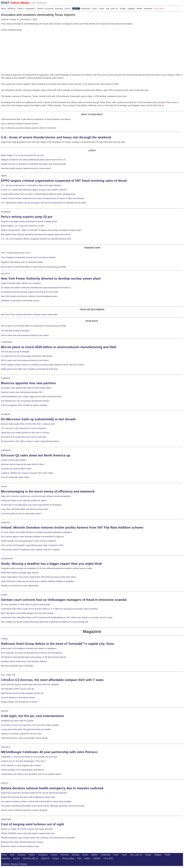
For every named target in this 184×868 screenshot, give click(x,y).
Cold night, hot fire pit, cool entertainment (32, 716)
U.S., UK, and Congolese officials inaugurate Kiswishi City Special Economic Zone (36, 239)
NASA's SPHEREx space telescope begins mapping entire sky (28, 833)
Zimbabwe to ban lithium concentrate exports (20, 301)
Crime (94, 9)
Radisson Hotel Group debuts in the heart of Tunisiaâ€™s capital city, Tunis (58, 644)
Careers (40, 9)
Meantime (148, 9)
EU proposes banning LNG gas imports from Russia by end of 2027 (30, 292)
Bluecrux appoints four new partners (28, 383)
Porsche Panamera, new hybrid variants (18, 698)
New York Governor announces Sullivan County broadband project (29, 296)
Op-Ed (67, 9)
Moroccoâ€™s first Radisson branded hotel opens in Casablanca (29, 648)
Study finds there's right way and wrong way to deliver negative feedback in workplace (38, 581)
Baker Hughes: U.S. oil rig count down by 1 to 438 (22, 226)
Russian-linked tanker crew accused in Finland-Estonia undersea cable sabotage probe (38, 194)
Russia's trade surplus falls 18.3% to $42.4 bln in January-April (28, 424)
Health (140, 9)
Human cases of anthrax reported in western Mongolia (24, 810)
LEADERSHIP (7, 559)
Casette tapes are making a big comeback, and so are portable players (31, 774)
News (3, 9)
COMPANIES (7, 342)
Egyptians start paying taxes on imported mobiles (22, 262)
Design (123, 9)
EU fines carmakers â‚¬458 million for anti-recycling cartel (26, 604)
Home (4, 855)
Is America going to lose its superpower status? (21, 514)
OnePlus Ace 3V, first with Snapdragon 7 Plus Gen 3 (23, 761)
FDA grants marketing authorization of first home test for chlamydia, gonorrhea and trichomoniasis (43, 806)
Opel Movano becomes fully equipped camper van (22, 693)
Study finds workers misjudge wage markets (20, 573)
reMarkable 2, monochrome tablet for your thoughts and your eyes (29, 757)
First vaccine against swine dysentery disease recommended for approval (32, 537)
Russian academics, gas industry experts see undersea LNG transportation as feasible (38, 838)
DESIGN (5, 711)
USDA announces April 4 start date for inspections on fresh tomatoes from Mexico (36, 119)
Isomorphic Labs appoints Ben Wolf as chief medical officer (26, 388)
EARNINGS (6, 450)
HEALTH (5, 783)
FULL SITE (108, 858)
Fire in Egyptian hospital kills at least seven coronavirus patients (28, 257)
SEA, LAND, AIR (8, 675)
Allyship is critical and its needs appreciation (20, 586)
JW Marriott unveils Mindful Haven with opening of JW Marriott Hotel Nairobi (33, 657)
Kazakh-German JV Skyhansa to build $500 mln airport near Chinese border (34, 164)
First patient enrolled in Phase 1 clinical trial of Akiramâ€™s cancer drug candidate (36, 801)
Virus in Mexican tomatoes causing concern (20, 124)
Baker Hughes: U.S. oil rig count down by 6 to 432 (22, 155)
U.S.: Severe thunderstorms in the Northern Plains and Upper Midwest (31, 185)
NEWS (4, 176)
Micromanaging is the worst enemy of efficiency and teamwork (48, 491)
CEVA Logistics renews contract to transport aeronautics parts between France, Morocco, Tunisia (42, 365)
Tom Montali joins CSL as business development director (25, 401)
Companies (30, 9)
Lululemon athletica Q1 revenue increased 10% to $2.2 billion (27, 473)
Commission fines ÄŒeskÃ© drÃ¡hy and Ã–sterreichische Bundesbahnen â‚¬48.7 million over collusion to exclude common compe (57, 617)
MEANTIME (6, 819)
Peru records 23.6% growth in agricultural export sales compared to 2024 (32, 545)
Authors (16, 858)
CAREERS (6, 378)
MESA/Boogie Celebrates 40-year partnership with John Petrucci (49, 752)
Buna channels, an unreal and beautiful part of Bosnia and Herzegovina (31, 653)
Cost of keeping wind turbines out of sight (33, 824)
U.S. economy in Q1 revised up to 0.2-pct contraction (24, 428)
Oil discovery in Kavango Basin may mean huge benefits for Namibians (31, 505)
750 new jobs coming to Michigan (15, 331)
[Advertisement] (20, 47)
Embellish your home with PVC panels (17, 721)
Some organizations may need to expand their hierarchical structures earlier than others (38, 577)
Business (12, 9)
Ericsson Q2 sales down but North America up (36, 455)
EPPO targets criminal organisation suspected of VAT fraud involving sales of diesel (64, 181)
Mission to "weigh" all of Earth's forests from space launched (27, 829)
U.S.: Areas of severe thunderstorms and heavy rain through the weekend (56, 137)
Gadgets (131, 9)
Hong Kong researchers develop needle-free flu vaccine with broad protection (34, 793)
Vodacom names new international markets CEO (22, 392)
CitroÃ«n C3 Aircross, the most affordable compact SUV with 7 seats (52, 680)
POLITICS (5, 274)
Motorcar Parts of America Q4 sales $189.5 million (22, 464)
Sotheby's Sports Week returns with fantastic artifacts (24, 661)
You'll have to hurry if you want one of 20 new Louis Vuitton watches (30, 725)
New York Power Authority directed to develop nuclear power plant (51, 278)
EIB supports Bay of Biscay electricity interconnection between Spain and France (36, 234)
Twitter (87, 858)
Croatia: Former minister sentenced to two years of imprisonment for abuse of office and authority (43, 198)
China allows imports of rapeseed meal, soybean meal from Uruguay (30, 550)
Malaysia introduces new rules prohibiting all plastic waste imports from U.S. (34, 160)
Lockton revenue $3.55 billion (14, 460)
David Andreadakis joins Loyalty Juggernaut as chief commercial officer (31, 397)
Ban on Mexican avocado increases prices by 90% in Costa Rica (28, 128)
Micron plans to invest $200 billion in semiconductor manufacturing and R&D (34, 267)
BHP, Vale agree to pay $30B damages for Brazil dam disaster (27, 613)
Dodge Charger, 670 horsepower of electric (19, 702)
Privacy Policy (68, 858)
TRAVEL (5, 639)
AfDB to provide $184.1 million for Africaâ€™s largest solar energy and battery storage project (41, 230)
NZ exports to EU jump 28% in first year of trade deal (24, 437)
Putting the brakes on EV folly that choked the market (24, 501)
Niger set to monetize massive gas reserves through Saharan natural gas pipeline (36, 496)
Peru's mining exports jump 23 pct (27, 217)
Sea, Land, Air (112, 9)
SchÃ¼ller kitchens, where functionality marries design (24, 738)
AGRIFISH (6, 523)
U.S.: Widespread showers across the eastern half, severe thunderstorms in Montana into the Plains (44, 203)
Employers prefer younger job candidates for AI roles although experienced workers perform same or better (47, 568)
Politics (20, 9)
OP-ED (4, 486)
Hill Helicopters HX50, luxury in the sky (18, 689)
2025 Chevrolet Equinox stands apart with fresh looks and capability (30, 685)
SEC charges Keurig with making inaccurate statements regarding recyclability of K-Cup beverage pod (45, 622)
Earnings (59, 9)
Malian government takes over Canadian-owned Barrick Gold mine (29, 369)
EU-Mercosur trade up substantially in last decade (38, 419)
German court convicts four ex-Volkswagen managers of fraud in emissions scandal (64, 600)
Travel (101, 9)
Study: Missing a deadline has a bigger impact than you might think (52, 564)
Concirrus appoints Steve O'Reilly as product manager (24, 405)
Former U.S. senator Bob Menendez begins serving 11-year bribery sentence (34, 190)
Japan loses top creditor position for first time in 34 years (25, 433)
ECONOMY (6, 414)
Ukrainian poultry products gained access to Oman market (26, 168)
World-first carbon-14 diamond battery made (20, 846)
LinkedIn (97, 858)
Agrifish (75, 9)
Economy (49, 9)
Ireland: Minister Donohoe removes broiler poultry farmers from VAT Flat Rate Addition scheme (72, 527)
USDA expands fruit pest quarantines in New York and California (28, 541)
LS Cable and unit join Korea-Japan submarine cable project (27, 356)
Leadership (85, 9)
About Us (45, 858)
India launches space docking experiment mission (22, 842)
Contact (56, 858)
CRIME (4, 595)
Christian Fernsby (10, 19)
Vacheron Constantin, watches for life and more (21, 734)
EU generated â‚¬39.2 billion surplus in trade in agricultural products (30, 441)
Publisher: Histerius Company (14, 864)
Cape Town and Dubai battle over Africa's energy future (25, 509)
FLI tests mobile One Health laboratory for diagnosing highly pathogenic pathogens (36, 532)
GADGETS (6, 747)
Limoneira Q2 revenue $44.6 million (16, 469)
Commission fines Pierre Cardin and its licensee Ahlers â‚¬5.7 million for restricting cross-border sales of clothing (49, 609)
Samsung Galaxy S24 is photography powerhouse (22, 770)
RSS (79, 858)
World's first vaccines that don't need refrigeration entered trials (28, 797)
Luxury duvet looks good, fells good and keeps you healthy (26, 729)
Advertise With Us (31, 858)
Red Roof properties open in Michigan (17, 666)
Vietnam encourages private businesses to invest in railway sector (29, 221)
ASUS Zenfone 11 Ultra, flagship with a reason (21, 765)
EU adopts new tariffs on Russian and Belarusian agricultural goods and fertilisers (36, 288)
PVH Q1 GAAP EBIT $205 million (15, 477)
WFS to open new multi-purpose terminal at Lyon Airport (25, 335)
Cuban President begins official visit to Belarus (21, 283)
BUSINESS (6, 212)
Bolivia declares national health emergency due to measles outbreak (52, 788)
